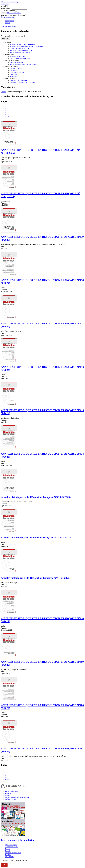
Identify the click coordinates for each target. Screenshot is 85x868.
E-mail (4, 6)
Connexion (5, 4)
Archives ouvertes (12, 847)
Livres (8, 23)
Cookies (8, 855)
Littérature (14, 74)
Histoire (8, 42)
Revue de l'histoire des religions (21, 50)
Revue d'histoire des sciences (20, 52)
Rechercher (5, 36)
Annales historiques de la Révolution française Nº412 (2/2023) (36, 538)
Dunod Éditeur (11, 799)
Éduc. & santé (10, 78)
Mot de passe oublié (14, 13)
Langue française (16, 68)
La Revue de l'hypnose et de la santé (23, 82)
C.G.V (8, 849)
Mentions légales (11, 845)
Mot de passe (6, 8)
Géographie (9, 54)
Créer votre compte (8, 17)
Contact (8, 793)
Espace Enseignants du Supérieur (17, 797)
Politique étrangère (16, 62)
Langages (13, 70)
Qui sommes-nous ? (12, 792)
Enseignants (10, 21)
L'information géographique (20, 58)
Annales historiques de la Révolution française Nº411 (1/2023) (36, 578)
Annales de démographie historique (22, 44)
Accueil (4, 92)
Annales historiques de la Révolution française (26, 46)
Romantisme (14, 76)
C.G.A (8, 851)
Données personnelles (13, 853)
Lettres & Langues (12, 66)
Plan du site (9, 857)
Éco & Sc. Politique (12, 60)
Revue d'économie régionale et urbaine (24, 64)
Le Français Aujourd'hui (18, 72)
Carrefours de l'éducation (19, 80)
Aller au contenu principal (10, 2)
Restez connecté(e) (10, 11)
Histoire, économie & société (20, 48)
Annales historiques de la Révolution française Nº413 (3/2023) (36, 497)
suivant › (8, 116)
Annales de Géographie (18, 56)
